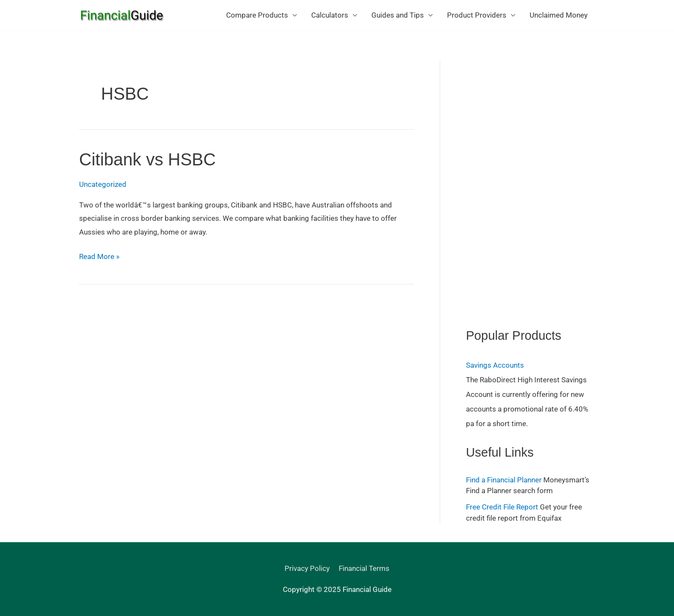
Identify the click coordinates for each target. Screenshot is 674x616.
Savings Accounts (495, 365)
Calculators (330, 15)
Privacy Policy (307, 568)
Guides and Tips (398, 15)
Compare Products (257, 15)
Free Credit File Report (502, 507)
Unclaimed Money (559, 15)
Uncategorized (103, 184)
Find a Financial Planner (504, 480)
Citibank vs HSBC (147, 159)
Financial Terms (364, 568)
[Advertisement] (530, 189)
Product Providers (477, 15)
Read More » (99, 257)
